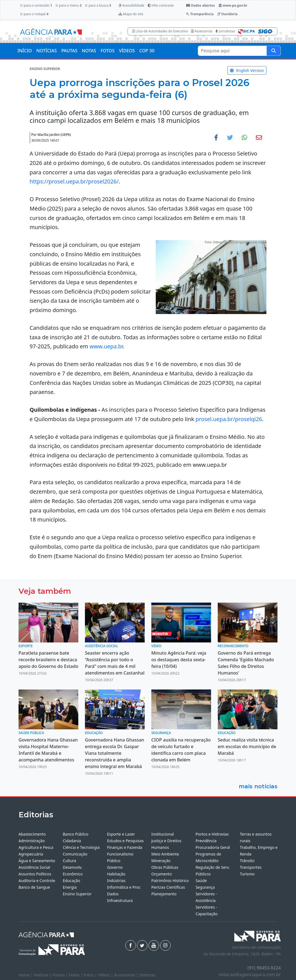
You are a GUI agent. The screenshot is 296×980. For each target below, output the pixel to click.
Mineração (161, 861)
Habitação (116, 874)
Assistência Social (34, 867)
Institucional (163, 834)
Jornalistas (225, 31)
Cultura (69, 861)
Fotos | (91, 975)
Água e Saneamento (37, 861)
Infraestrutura (120, 900)
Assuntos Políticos (35, 874)
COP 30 (147, 51)
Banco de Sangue (34, 887)
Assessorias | (127, 975)
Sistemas (148, 975)
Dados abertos (200, 5)
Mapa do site (131, 14)
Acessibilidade (131, 5)
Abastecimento (32, 834)
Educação (72, 881)
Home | (26, 975)
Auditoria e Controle (37, 881)
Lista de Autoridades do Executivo (160, 31)
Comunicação (75, 854)
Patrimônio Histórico (170, 881)
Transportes (251, 867)
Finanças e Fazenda (125, 847)
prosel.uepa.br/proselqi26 (229, 419)
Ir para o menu (69, 5)
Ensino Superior (77, 894)
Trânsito (247, 861)
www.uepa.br (106, 346)
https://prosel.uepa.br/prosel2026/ (74, 181)
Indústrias (116, 881)
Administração (32, 841)
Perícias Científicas (168, 887)
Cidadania (72, 841)
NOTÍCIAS (46, 51)
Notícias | (43, 975)
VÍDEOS (127, 51)
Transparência (200, 14)
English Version (247, 70)
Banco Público (76, 834)
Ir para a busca (98, 5)
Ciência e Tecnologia (81, 847)
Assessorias (202, 31)
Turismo (247, 874)
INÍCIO (25, 51)
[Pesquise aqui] (274, 51)
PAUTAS (69, 51)
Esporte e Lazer (121, 834)
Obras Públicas (165, 867)
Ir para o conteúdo (36, 5)
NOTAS (89, 51)
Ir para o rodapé (34, 14)
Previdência (206, 841)
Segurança (205, 887)
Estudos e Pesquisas (125, 841)
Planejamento (164, 894)
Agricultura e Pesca (36, 847)
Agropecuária (31, 854)
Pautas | (61, 975)
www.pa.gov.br (233, 5)
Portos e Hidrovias (212, 834)
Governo (115, 867)
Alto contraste (161, 5)
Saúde (201, 881)
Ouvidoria (227, 14)
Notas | (76, 975)
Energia (70, 887)
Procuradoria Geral (213, 847)
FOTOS (107, 51)
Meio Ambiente (165, 854)
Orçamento (162, 874)
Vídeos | (106, 975)
